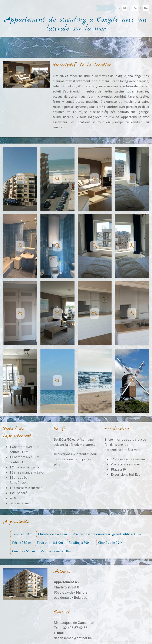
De (146, 8)
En (135, 8)
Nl (125, 8)
